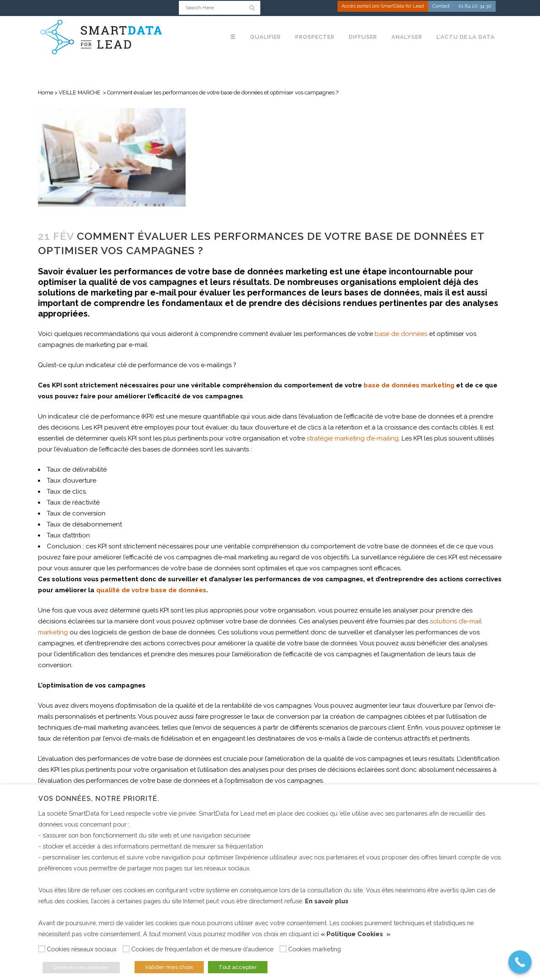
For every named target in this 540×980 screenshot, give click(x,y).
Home (46, 93)
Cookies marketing (315, 949)
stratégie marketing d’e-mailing (353, 438)
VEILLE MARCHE (80, 93)
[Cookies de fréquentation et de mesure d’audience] (126, 949)
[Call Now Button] (520, 962)
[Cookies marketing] (283, 949)
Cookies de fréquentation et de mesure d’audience (202, 949)
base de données (401, 334)
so (433, 621)
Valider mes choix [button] (169, 967)
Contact (441, 7)
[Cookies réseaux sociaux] (42, 949)
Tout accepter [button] (238, 967)
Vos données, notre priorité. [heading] (99, 799)
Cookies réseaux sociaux (82, 949)
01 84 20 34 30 (475, 7)
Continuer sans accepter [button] (81, 968)
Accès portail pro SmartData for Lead (383, 7)
